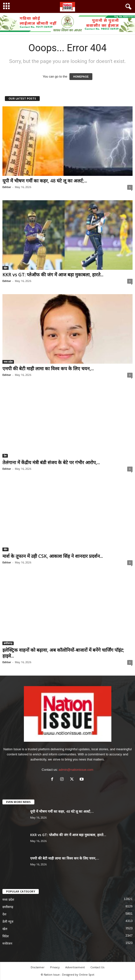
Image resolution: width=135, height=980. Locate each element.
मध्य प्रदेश (8, 362)
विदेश (6, 936)
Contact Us (97, 967)
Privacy (55, 967)
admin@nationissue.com (76, 770)
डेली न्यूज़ (8, 922)
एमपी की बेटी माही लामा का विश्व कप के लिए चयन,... (48, 369)
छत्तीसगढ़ (8, 643)
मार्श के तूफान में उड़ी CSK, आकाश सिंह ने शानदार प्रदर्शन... (53, 556)
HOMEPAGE (81, 77)
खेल (5, 268)
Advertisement (75, 967)
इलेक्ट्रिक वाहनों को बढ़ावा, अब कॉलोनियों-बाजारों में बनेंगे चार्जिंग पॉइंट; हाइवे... (63, 653)
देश (5, 456)
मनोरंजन (7, 944)
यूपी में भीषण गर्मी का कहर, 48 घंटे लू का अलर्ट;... (45, 181)
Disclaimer (38, 967)
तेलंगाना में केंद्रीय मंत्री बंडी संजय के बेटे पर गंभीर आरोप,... (51, 462)
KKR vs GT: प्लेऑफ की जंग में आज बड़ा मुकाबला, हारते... (53, 275)
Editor (7, 187)
